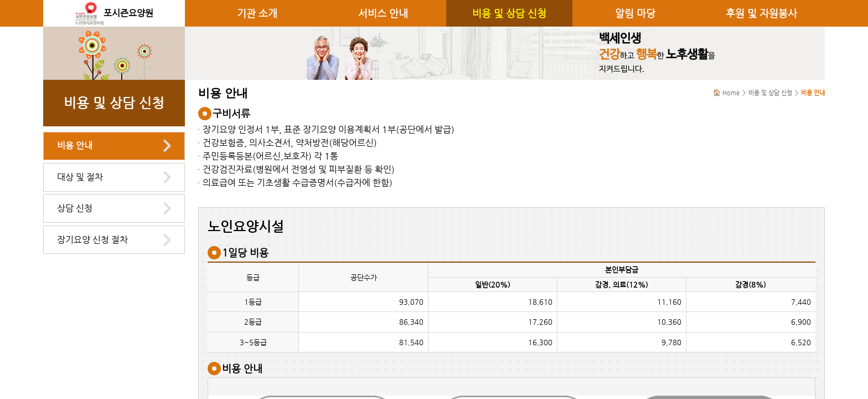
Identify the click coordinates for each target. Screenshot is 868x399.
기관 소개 (257, 13)
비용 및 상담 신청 (509, 13)
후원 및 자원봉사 (761, 13)
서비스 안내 (383, 13)
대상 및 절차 (80, 177)
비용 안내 (75, 145)
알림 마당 (635, 13)
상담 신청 (75, 208)
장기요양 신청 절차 (92, 240)
